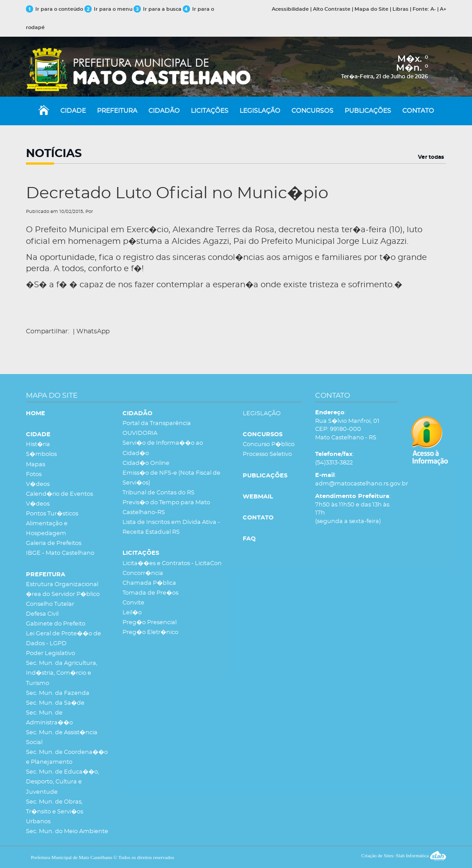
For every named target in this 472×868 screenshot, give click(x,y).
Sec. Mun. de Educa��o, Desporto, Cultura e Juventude (63, 782)
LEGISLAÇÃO (260, 111)
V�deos (38, 484)
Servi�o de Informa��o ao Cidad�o (163, 448)
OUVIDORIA (140, 433)
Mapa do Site (371, 9)
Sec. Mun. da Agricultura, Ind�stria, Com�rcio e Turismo (62, 673)
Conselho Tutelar (50, 604)
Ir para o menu (109, 9)
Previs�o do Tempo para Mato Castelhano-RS (166, 508)
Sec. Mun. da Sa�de (55, 703)
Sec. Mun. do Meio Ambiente (67, 832)
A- (433, 9)
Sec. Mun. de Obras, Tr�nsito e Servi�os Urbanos (55, 812)
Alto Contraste (332, 9)
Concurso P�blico (269, 445)
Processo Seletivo (267, 454)
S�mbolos (41, 454)
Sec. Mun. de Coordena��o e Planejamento (67, 757)
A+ (443, 9)
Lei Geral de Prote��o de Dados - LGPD (63, 639)
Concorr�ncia (143, 573)
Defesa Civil (42, 614)
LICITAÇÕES (210, 111)
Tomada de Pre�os (150, 593)
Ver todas (431, 157)
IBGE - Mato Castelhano (60, 553)
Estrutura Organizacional (62, 585)
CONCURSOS (312, 111)
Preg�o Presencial (150, 623)
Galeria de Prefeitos (54, 543)
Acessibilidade (290, 9)
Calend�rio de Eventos (59, 494)
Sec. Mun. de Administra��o (49, 718)
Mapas (36, 465)
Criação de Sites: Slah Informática (404, 855)
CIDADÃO (164, 111)
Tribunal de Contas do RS (158, 493)
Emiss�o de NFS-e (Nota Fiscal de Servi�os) (171, 478)
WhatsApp (93, 332)
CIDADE (73, 111)
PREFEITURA (117, 111)
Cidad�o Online (146, 463)
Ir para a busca (158, 9)
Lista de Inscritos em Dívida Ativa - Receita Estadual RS (171, 527)
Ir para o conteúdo (55, 9)
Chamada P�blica (149, 583)
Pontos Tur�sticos (52, 514)
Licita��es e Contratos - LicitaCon (172, 564)
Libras (400, 9)
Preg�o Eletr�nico (150, 632)
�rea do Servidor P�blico (63, 594)
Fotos (34, 474)
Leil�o (132, 613)
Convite (133, 603)
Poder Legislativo (51, 653)
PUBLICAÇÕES (368, 111)
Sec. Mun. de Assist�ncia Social (62, 738)
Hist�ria (38, 445)
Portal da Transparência (157, 423)
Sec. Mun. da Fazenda (58, 693)
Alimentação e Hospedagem (47, 529)
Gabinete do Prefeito (56, 624)
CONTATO (418, 111)
